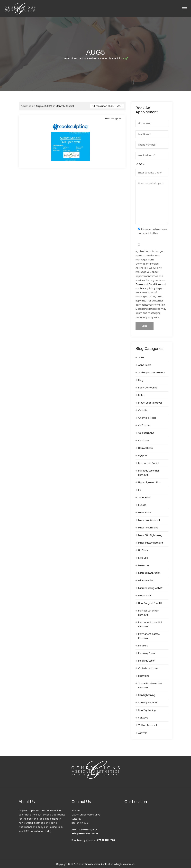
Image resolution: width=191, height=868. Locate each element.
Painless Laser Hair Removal (149, 613)
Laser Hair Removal (149, 520)
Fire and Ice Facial (148, 463)
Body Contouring (148, 388)
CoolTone (144, 440)
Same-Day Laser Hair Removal (150, 685)
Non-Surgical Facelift (150, 603)
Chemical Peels (147, 418)
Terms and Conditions (148, 284)
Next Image (113, 118)
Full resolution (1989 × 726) (107, 106)
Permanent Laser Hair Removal (150, 624)
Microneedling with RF (151, 588)
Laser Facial (145, 513)
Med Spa (143, 558)
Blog (141, 380)
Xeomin (143, 733)
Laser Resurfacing (148, 528)
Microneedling (146, 580)
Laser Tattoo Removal (151, 543)
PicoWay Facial (147, 653)
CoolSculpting (146, 433)
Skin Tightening (147, 710)
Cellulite (143, 410)
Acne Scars (145, 365)
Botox (141, 395)
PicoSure (143, 646)
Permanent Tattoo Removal (149, 636)
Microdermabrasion (149, 573)
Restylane (144, 676)
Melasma (144, 565)
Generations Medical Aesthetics (95, 864)
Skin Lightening (147, 695)
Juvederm (144, 497)
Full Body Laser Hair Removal (149, 473)
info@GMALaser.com (85, 834)
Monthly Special (65, 106)
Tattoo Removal (148, 725)
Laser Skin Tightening (150, 535)
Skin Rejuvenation (148, 703)
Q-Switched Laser (148, 668)
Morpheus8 (145, 596)
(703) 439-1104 (106, 840)
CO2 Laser (144, 425)
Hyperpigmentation (149, 482)
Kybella (142, 505)
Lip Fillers (143, 550)
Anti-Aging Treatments (152, 373)
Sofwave (143, 718)
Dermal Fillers (146, 448)
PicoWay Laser (146, 661)
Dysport (143, 456)
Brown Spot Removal (150, 403)
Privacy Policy (148, 288)
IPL (140, 490)
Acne (141, 357)
